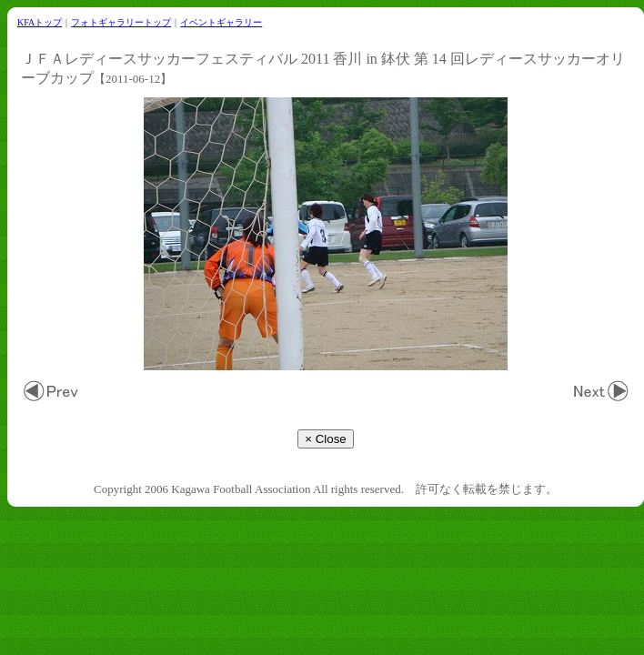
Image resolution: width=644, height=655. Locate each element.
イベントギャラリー (221, 22)
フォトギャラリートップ (121, 22)
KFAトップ (40, 22)
